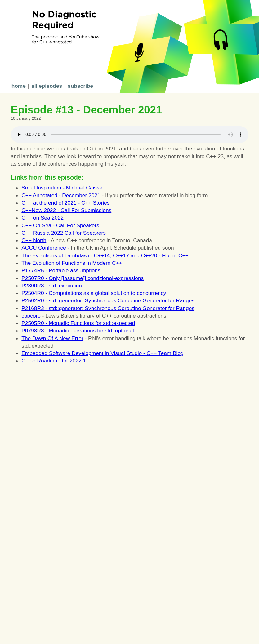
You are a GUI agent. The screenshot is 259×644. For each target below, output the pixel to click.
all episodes (47, 86)
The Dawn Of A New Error (52, 338)
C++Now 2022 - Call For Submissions (66, 210)
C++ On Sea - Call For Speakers (60, 225)
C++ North (34, 240)
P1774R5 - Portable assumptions (61, 270)
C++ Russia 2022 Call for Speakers (64, 233)
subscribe (80, 86)
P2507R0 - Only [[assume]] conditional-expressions (83, 278)
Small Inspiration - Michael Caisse (62, 188)
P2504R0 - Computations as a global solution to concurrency (94, 293)
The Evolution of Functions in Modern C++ (72, 263)
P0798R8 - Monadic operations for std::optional (78, 331)
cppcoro (31, 316)
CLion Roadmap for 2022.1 (54, 361)
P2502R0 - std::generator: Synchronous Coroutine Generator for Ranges (108, 300)
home (19, 86)
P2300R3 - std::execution (52, 286)
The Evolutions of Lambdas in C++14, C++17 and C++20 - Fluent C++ (105, 255)
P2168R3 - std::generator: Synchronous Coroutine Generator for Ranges (108, 308)
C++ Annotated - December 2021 (61, 195)
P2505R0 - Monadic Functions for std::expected (78, 323)
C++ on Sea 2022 (42, 218)
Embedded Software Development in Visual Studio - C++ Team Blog (102, 353)
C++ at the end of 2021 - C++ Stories (65, 203)
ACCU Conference (44, 248)
